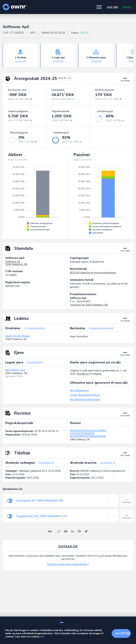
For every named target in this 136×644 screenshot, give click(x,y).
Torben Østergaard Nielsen (85, 395)
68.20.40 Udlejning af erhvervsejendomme (93, 273)
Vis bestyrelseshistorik (101, 328)
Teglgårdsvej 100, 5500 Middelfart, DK (41, 516)
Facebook (79, 531)
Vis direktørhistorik (34, 328)
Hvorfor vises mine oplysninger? (68, 564)
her (42, 637)
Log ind (113, 7)
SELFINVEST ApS (15, 370)
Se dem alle (20, 61)
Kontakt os (83, 374)
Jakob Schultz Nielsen (18, 336)
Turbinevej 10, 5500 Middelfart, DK (89, 305)
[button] (99, 7)
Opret (127, 7)
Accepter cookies (123, 633)
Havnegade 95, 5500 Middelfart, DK (40, 501)
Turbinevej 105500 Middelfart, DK (16, 263)
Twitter (86, 531)
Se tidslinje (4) (46, 463)
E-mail (66, 531)
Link (59, 531)
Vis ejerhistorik (35, 362)
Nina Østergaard (79, 390)
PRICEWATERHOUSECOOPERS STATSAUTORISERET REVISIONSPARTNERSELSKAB (88, 434)
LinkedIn (72, 531)
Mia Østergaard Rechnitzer (85, 400)
